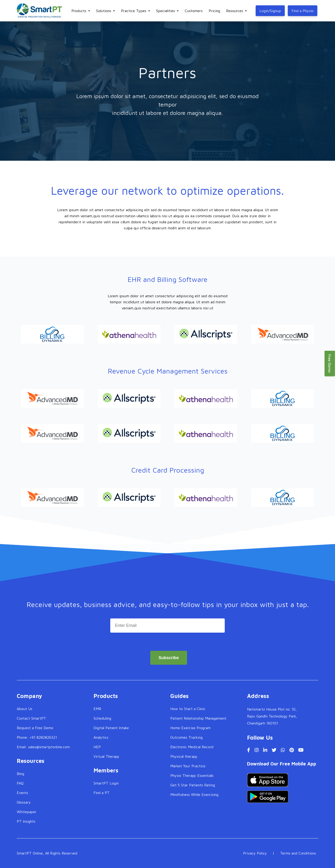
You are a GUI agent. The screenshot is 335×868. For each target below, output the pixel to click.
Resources (235, 11)
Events (22, 793)
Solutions (104, 11)
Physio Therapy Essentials (192, 775)
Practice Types (134, 11)
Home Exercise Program (190, 728)
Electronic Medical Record (192, 747)
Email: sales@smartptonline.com (43, 747)
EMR (97, 709)
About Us (25, 709)
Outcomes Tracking (186, 737)
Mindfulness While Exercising (194, 795)
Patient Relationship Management (198, 718)
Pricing (214, 11)
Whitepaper (27, 812)
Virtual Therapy (106, 756)
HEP (97, 747)
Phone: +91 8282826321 (37, 737)
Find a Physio (303, 11)
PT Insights (26, 821)
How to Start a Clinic (188, 709)
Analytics (101, 737)
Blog (20, 774)
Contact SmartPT (31, 718)
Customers (194, 11)
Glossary (24, 802)
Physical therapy (184, 756)
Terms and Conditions (298, 853)
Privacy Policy (255, 853)
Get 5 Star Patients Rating (193, 785)
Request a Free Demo (35, 728)
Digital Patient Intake (111, 728)
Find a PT (102, 793)
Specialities (166, 11)
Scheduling (102, 718)
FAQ (20, 783)
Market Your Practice (188, 766)
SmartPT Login (106, 783)
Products (79, 11)
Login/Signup (270, 11)
